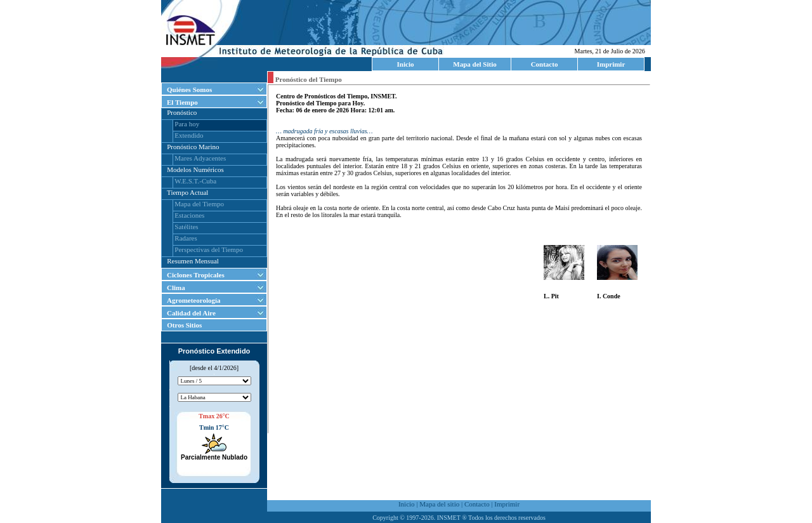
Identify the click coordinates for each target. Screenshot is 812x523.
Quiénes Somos (189, 89)
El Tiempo (182, 102)
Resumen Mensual (193, 261)
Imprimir (611, 64)
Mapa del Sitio (475, 64)
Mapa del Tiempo (199, 204)
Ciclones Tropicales (196, 275)
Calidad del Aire (191, 313)
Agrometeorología (194, 300)
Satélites (186, 227)
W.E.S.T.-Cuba (195, 181)
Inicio (406, 64)
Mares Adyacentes (200, 158)
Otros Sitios (182, 325)
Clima (176, 288)
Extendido (189, 135)
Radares (186, 238)
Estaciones (189, 215)
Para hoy (187, 124)
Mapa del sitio (439, 504)
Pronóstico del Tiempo (308, 79)
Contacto (545, 64)
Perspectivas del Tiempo (209, 249)
